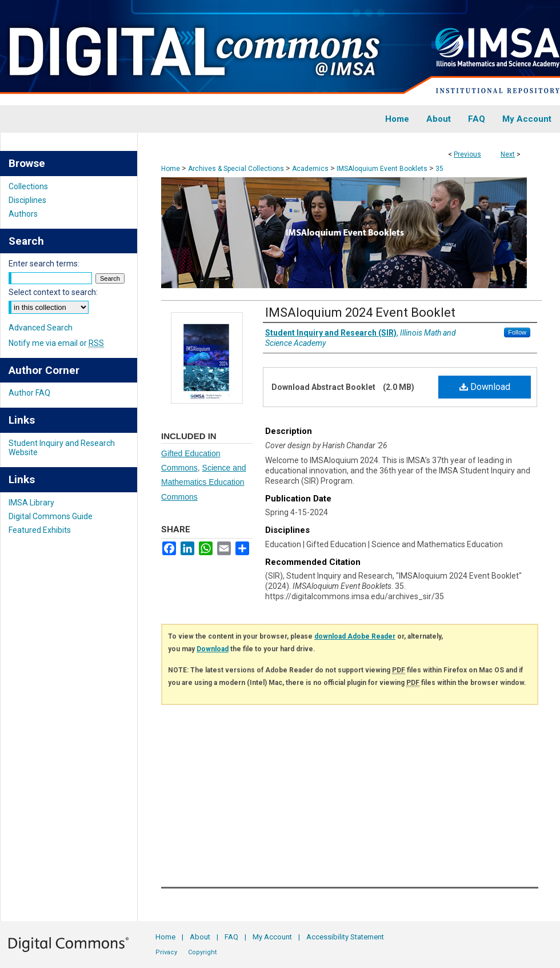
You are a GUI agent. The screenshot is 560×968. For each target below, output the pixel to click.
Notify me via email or (56, 343)
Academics (310, 169)
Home (171, 169)
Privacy (166, 952)
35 (439, 169)
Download (485, 387)
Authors (23, 214)
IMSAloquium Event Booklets (382, 169)
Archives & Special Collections (236, 169)
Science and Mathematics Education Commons (204, 482)
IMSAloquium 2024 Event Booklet (360, 312)
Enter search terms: (44, 264)
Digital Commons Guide (51, 516)
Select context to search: (53, 292)
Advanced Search (41, 328)
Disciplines (27, 200)
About (200, 937)
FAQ (231, 937)
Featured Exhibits (40, 530)
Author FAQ (29, 393)
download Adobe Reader (355, 636)
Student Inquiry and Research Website (62, 448)
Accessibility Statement (345, 937)
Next (508, 154)
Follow (517, 332)
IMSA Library (31, 503)
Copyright (202, 952)
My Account (272, 937)
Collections (28, 186)
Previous (467, 154)
